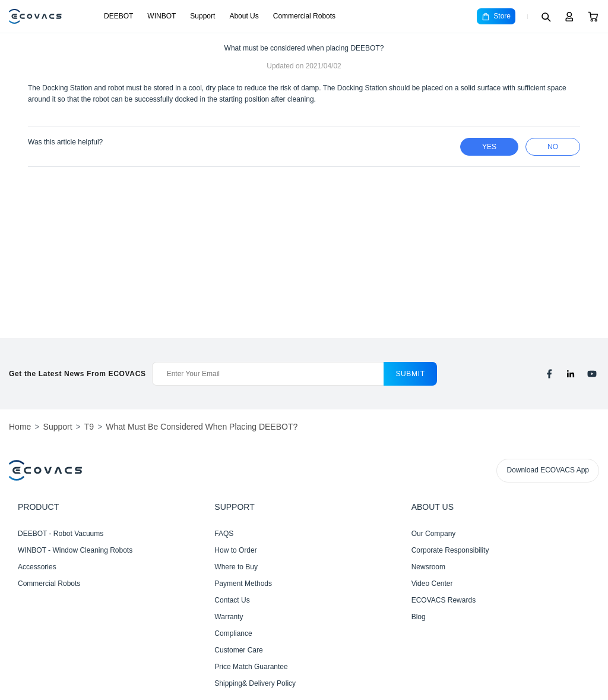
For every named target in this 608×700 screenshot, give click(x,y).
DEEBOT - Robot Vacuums (61, 534)
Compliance (233, 633)
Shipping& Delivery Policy (255, 683)
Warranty (229, 617)
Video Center (432, 584)
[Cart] (593, 17)
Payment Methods (243, 584)
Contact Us (232, 600)
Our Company (434, 534)
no (553, 147)
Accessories (37, 567)
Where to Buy (236, 567)
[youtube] (592, 374)
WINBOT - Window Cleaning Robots (75, 550)
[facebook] (549, 374)
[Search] (546, 17)
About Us (244, 16)
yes (489, 147)
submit (410, 374)
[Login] (569, 17)
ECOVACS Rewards (444, 600)
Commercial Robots (304, 16)
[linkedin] (571, 374)
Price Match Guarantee (251, 667)
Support (202, 16)
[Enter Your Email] (268, 374)
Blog (419, 617)
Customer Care (238, 650)
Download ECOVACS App (548, 470)
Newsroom (428, 567)
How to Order (235, 550)
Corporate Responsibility (450, 550)
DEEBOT (118, 16)
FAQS (224, 534)
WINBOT (161, 16)
